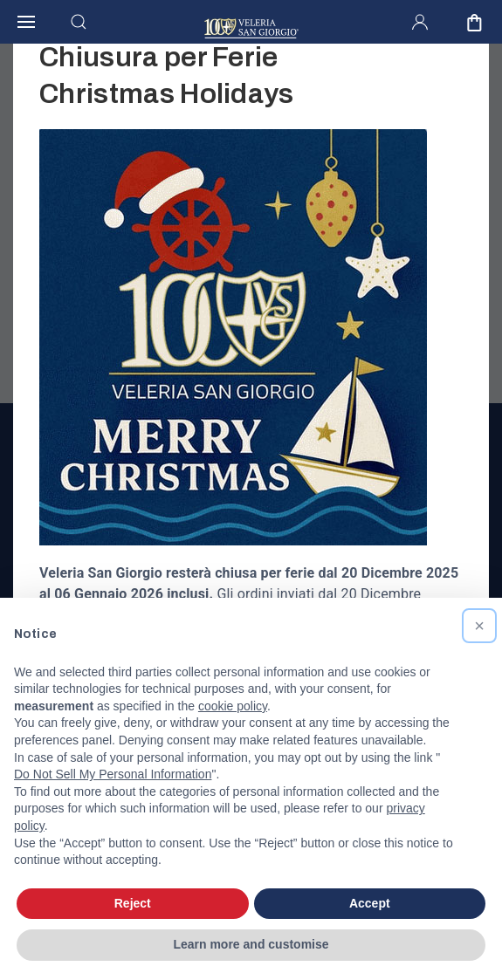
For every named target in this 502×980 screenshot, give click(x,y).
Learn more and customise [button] (251, 944)
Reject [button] (133, 903)
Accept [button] (370, 903)
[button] (479, 626)
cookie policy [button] (233, 706)
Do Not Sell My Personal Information (113, 774)
